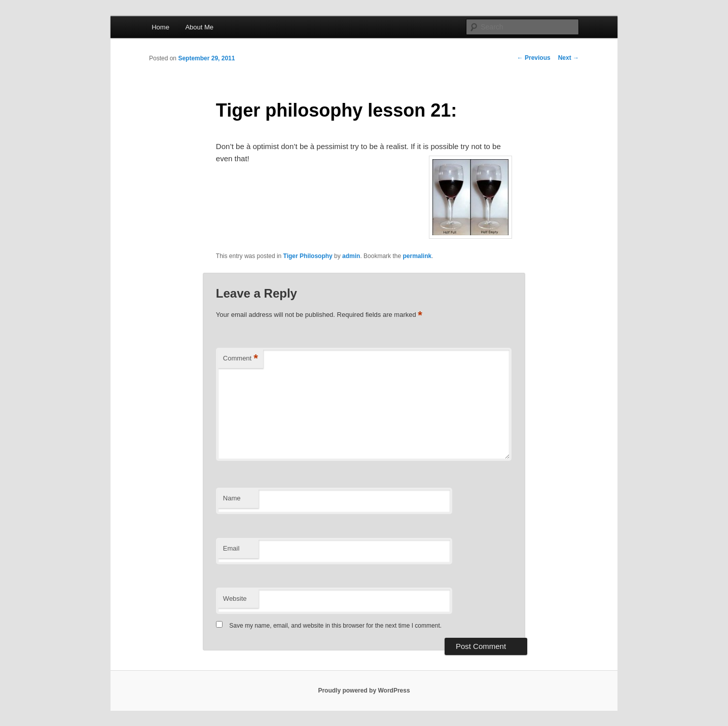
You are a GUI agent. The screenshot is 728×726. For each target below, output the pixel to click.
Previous (534, 58)
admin (351, 256)
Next (569, 58)
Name (232, 498)
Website (235, 598)
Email (231, 548)
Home (160, 27)
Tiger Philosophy (308, 256)
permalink (417, 256)
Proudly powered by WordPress (364, 691)
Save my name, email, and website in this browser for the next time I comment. (335, 626)
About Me (199, 27)
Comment (241, 359)
